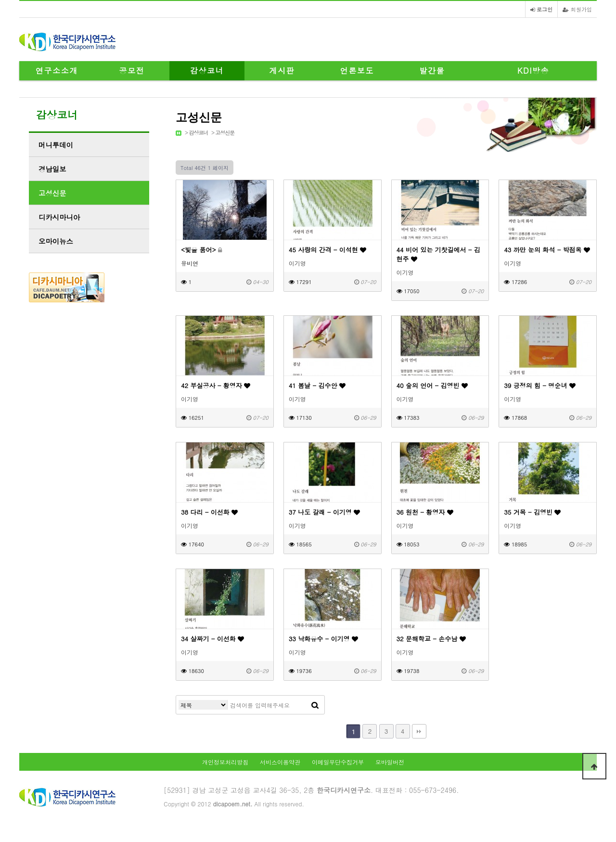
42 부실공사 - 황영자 (216, 385)
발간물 (432, 71)
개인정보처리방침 (225, 762)
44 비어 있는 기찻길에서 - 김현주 (438, 254)
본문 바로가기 (0, 0)
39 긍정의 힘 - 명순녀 (539, 385)
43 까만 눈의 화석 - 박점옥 (547, 250)
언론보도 (357, 71)
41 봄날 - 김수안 (317, 385)
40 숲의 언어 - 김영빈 (432, 385)
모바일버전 (390, 762)
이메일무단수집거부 (338, 762)
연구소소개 (57, 71)
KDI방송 (533, 71)
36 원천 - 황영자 (425, 512)
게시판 (282, 71)
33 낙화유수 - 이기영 (323, 639)
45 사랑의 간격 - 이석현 (327, 250)
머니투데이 (56, 145)
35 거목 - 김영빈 (532, 512)
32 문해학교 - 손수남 (431, 639)
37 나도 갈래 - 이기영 (324, 512)
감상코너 (207, 71)
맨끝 (419, 731)
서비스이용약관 (280, 762)
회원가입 (577, 9)
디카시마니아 (59, 217)
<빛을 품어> (201, 250)
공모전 (132, 71)
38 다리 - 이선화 (209, 512)
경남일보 (52, 169)
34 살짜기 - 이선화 (212, 639)
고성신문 (225, 133)
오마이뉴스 (56, 241)
